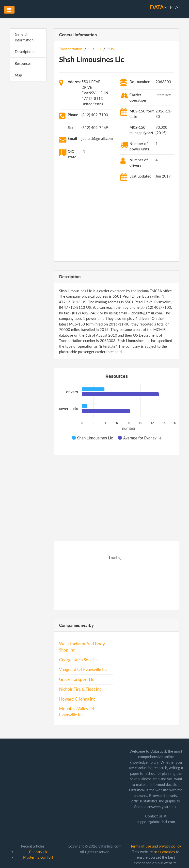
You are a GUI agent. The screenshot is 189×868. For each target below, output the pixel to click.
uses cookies (164, 852)
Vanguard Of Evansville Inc (83, 669)
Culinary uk (38, 852)
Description (24, 52)
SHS (111, 49)
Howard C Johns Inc (77, 699)
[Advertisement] (28, 161)
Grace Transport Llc (77, 679)
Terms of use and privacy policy (156, 846)
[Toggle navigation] (9, 10)
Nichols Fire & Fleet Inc (80, 689)
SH (99, 49)
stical (165, 7)
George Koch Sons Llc (79, 660)
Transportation (71, 49)
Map (18, 75)
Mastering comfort (38, 857)
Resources (23, 63)
